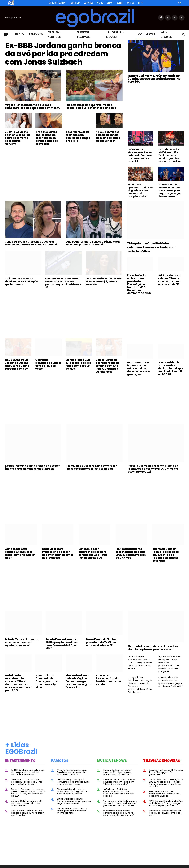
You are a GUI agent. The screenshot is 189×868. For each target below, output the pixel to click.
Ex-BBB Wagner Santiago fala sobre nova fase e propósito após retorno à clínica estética (140, 663)
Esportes (89, 3)
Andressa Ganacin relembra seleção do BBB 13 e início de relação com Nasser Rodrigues (166, 555)
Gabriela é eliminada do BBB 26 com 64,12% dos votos (48, 364)
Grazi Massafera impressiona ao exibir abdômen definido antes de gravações (47, 138)
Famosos (36, 34)
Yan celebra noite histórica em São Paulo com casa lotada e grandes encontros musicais (170, 155)
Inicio (20, 34)
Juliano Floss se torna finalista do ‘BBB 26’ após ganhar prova (21, 282)
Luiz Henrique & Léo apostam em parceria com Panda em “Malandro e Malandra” (119, 782)
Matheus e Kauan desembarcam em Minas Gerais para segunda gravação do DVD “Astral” (170, 191)
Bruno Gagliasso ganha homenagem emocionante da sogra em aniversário (74, 801)
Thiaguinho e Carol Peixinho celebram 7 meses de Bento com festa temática (151, 247)
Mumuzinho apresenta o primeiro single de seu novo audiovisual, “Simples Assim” (140, 191)
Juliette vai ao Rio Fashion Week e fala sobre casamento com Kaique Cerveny (18, 138)
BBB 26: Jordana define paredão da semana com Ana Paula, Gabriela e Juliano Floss (108, 366)
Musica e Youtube (54, 34)
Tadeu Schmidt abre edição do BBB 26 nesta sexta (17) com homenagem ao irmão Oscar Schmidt (166, 783)
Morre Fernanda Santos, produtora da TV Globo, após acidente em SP (102, 642)
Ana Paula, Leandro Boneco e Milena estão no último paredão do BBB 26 (93, 243)
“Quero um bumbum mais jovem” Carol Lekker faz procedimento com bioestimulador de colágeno (169, 664)
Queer (119, 3)
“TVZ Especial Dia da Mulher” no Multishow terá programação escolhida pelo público (166, 803)
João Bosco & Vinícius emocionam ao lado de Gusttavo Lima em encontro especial (140, 155)
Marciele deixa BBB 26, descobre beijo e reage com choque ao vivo (78, 364)
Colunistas (147, 34)
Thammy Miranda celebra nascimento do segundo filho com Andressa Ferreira (73, 791)
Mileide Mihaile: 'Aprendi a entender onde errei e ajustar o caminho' (22, 642)
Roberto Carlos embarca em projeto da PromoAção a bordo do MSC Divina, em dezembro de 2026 (139, 284)
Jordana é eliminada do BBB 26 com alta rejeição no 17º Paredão (104, 282)
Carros (130, 3)
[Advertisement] (64, 170)
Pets (140, 3)
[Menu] (6, 35)
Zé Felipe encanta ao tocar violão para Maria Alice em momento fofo (72, 811)
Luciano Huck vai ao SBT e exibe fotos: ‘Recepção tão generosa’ (166, 772)
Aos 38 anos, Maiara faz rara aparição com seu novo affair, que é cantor (28, 813)
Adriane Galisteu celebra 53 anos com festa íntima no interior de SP (169, 280)
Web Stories (166, 34)
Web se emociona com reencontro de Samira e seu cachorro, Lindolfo (165, 794)
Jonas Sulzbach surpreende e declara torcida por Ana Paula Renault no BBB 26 (31, 243)
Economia (75, 3)
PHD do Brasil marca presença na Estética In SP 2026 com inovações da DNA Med (131, 553)
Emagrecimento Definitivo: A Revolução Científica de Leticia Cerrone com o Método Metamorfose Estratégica (140, 685)
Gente (100, 3)
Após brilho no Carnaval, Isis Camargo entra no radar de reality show (47, 681)
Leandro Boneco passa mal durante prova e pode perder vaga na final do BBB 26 (63, 283)
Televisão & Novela (115, 34)
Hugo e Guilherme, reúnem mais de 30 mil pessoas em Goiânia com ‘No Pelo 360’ (154, 79)
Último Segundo (57, 3)
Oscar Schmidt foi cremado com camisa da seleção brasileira (78, 136)
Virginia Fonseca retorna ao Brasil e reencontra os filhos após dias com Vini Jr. (32, 106)
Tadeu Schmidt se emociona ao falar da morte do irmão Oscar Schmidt (108, 136)
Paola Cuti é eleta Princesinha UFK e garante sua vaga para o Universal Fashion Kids (171, 682)
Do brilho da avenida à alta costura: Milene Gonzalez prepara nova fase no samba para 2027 (18, 683)
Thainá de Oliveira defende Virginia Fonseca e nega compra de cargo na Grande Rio (79, 681)
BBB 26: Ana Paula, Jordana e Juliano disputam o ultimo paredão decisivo (17, 364)
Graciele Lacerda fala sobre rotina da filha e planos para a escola (154, 648)
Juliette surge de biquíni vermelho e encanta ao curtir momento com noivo (91, 106)
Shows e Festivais (84, 34)
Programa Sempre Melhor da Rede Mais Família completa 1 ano (165, 813)
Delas (110, 3)
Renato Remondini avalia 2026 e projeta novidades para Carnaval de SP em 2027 (62, 644)
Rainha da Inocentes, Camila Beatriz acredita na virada (108, 680)
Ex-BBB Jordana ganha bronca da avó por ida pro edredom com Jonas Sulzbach (63, 54)
